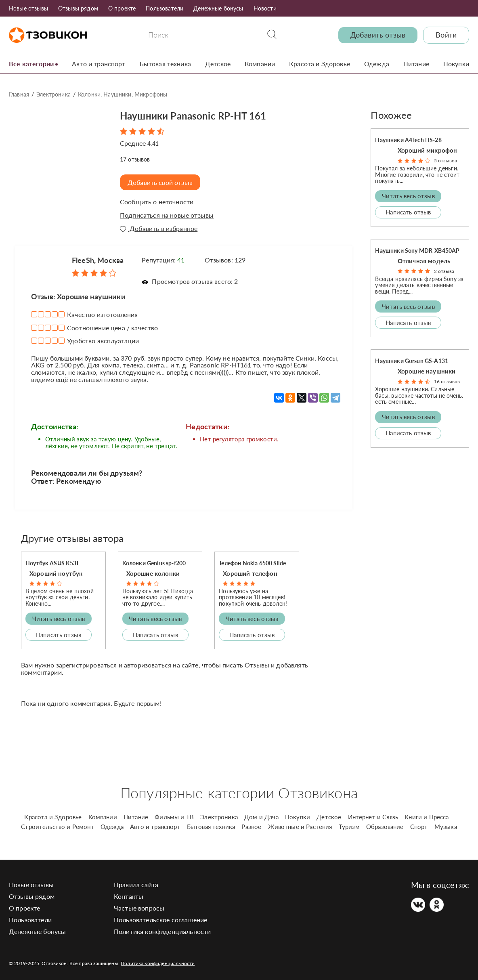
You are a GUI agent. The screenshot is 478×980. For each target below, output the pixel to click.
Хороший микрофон (428, 150)
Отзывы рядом (78, 8)
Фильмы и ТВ (174, 816)
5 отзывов (446, 161)
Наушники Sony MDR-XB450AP (417, 250)
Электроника (53, 94)
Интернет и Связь (373, 816)
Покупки (456, 64)
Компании (260, 64)
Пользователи (165, 8)
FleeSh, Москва (98, 260)
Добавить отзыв (378, 35)
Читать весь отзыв (59, 618)
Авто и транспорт (99, 64)
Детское (218, 64)
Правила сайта (136, 884)
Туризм (349, 826)
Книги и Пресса (427, 816)
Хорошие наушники (427, 371)
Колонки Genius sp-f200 (154, 563)
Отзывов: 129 (225, 259)
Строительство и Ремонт (58, 826)
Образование (385, 826)
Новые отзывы (28, 8)
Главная (19, 94)
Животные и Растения (300, 826)
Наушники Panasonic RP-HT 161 (202, 115)
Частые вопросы (139, 908)
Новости (265, 8)
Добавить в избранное (159, 228)
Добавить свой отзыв (161, 182)
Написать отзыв (59, 634)
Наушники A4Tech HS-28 (408, 140)
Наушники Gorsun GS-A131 (412, 361)
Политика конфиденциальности (162, 931)
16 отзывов (447, 381)
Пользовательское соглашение (160, 919)
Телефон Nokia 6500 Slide (252, 563)
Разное (251, 826)
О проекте (122, 8)
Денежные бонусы (218, 8)
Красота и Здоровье (320, 64)
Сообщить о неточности (157, 202)
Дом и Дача (261, 816)
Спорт (419, 826)
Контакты (129, 896)
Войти (446, 35)
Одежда (377, 64)
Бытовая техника (165, 64)
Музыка (446, 826)
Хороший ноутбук (56, 573)
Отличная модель (424, 260)
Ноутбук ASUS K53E (53, 563)
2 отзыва (444, 271)
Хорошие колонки (153, 573)
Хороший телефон (250, 573)
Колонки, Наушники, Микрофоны (123, 94)
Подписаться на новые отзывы (167, 215)
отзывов (135, 159)
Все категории (31, 64)
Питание (416, 64)
